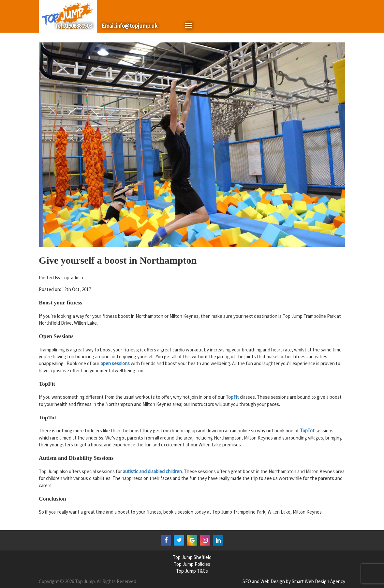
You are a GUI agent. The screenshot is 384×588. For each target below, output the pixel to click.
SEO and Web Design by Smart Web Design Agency (294, 581)
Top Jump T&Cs (192, 571)
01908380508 (78, 26)
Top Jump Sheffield (192, 557)
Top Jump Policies (192, 564)
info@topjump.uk (137, 26)
